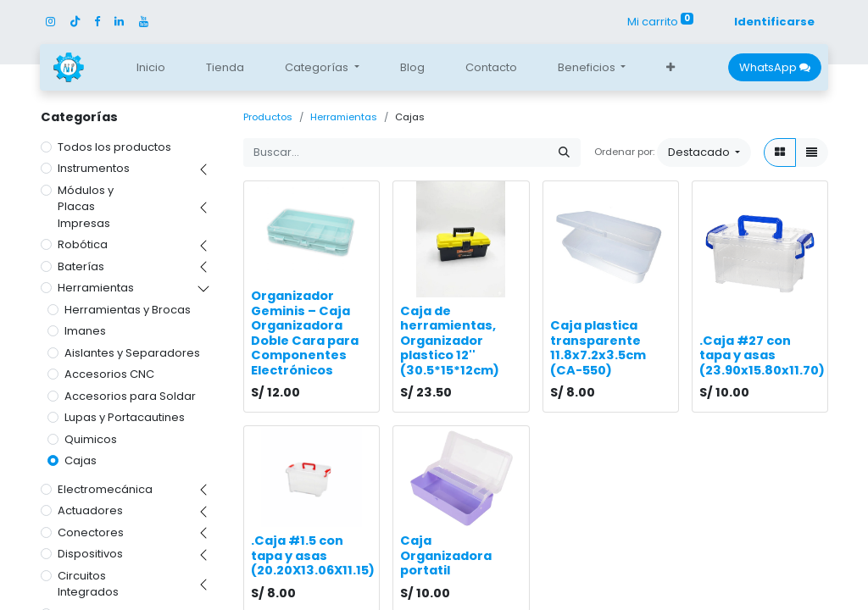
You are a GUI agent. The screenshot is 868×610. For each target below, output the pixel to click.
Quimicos (91, 439)
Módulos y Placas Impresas (86, 207)
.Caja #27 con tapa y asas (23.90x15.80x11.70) (762, 355)
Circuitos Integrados (88, 584)
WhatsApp (775, 67)
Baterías (81, 266)
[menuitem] (151, 68)
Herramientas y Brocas (128, 310)
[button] (670, 68)
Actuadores (90, 510)
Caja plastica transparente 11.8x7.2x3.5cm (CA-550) (598, 348)
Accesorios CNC (109, 374)
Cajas (81, 460)
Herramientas (96, 288)
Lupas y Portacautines (125, 417)
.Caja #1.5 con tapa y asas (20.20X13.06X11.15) (313, 555)
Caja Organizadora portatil (446, 555)
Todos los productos (114, 147)
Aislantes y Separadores (132, 353)
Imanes (85, 331)
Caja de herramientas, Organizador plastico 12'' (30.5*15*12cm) (450, 341)
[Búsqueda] (564, 152)
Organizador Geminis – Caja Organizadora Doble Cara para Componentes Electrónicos (305, 333)
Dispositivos (90, 554)
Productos (268, 117)
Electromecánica (105, 489)
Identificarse (774, 22)
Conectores (91, 532)
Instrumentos (94, 168)
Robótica (83, 244)
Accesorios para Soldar (130, 396)
